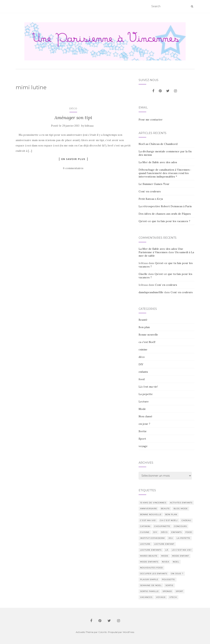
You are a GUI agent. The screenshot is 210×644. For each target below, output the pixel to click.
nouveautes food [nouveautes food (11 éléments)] (151, 568)
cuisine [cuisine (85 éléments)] (145, 532)
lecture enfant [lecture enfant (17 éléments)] (164, 544)
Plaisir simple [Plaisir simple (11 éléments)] (149, 579)
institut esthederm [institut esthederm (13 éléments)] (152, 538)
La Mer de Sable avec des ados (158, 162)
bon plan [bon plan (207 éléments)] (171, 514)
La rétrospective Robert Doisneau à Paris (165, 206)
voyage (143, 446)
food (142, 379)
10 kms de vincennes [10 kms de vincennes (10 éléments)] (153, 503)
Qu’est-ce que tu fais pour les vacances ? (164, 221)
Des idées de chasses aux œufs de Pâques (165, 214)
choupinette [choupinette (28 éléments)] (162, 526)
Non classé (145, 416)
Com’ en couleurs (150, 191)
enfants (143, 372)
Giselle (143, 274)
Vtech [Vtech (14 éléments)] (173, 597)
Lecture (144, 401)
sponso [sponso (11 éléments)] (167, 591)
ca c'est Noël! (147, 342)
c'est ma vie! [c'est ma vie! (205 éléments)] (148, 520)
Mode (142, 409)
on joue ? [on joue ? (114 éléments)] (177, 574)
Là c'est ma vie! (148, 387)
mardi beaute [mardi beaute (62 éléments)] (149, 556)
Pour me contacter (151, 120)
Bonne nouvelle (148, 335)
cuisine (143, 349)
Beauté (143, 320)
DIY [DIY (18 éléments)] (155, 532)
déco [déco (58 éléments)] (164, 532)
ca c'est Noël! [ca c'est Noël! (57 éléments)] (169, 520)
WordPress (128, 632)
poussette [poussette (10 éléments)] (168, 579)
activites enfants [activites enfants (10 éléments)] (181, 503)
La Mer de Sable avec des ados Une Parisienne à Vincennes (161, 251)
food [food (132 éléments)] (189, 532)
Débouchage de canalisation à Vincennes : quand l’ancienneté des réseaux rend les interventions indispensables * (165, 173)
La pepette (146, 394)
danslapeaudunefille (151, 292)
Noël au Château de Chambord (158, 144)
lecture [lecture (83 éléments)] (145, 544)
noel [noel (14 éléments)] (176, 562)
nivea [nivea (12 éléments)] (166, 562)
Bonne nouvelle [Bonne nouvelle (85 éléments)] (151, 514)
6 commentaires (73, 168)
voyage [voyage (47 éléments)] (161, 597)
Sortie (143, 431)
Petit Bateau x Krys (151, 199)
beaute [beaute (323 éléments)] (165, 509)
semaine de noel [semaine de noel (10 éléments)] (151, 585)
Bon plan (144, 327)
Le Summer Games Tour (154, 184)
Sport (142, 439)
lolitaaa (89, 126)
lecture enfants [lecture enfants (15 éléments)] (151, 550)
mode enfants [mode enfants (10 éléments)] (149, 562)
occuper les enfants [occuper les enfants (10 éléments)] (154, 574)
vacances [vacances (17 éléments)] (146, 597)
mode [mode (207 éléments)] (165, 556)
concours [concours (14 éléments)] (180, 526)
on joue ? (144, 424)
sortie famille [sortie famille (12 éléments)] (149, 591)
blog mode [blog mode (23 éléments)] (181, 509)
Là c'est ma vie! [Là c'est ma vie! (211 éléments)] (182, 550)
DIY (141, 364)
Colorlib (103, 632)
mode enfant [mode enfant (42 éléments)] (180, 556)
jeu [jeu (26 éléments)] (171, 538)
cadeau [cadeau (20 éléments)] (186, 520)
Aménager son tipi (73, 118)
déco (73, 108)
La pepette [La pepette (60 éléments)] (183, 538)
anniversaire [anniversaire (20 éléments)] (149, 509)
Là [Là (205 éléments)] (167, 550)
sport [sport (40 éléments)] (179, 591)
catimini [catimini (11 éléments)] (145, 526)
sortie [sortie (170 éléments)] (169, 585)
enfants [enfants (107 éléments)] (176, 532)
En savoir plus (73, 159)
